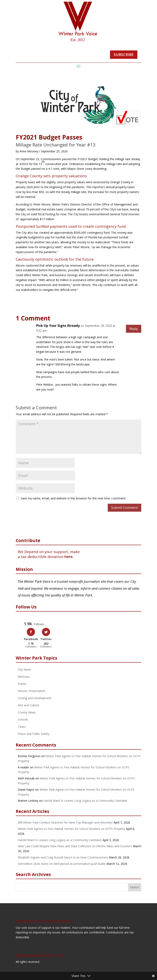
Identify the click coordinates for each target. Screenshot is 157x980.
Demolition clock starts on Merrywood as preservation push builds (62, 863)
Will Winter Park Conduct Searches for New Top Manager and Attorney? (65, 822)
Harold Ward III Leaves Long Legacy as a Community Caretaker (85, 800)
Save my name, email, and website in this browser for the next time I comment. (73, 498)
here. (69, 557)
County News (27, 712)
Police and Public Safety (34, 733)
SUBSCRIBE (124, 55)
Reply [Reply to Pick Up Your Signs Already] (134, 329)
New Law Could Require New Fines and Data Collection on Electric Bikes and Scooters (75, 846)
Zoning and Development (35, 698)
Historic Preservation (32, 690)
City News (24, 669)
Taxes (22, 726)
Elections (24, 676)
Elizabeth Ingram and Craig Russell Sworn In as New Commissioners (63, 857)
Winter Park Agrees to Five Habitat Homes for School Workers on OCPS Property (71, 828)
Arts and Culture (28, 705)
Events (22, 683)
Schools (23, 719)
